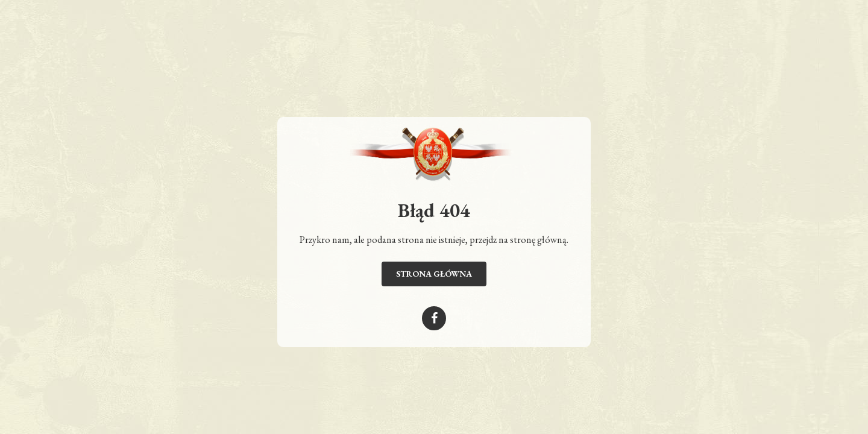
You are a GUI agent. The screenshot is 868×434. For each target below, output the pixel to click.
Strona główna (434, 274)
